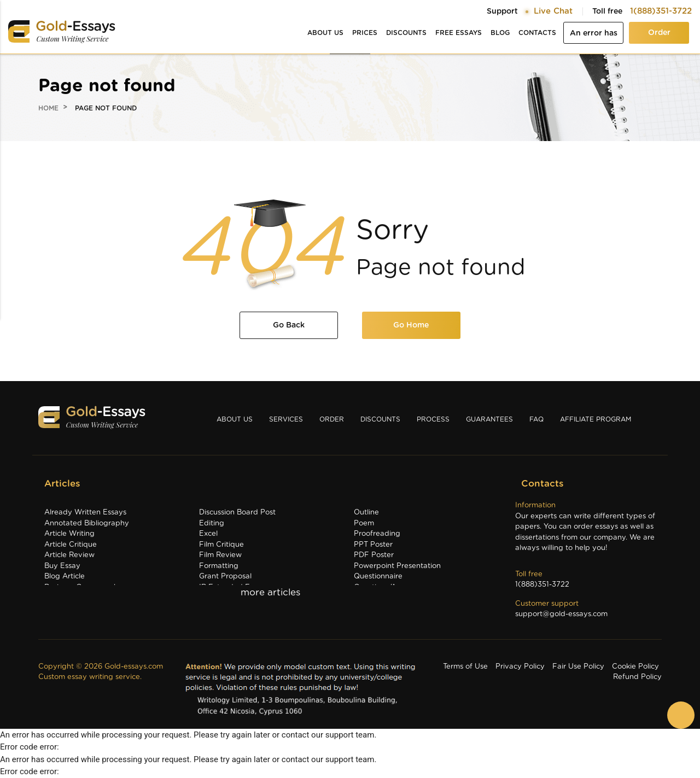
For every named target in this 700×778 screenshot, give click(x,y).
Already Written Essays (85, 513)
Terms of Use (465, 667)
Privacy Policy (520, 667)
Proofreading (377, 534)
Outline (366, 513)
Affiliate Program (596, 419)
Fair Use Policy (578, 667)
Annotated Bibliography (87, 523)
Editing (212, 523)
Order (659, 33)
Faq (536, 419)
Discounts (406, 33)
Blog (500, 33)
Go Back (289, 325)
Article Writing (69, 534)
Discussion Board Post (237, 513)
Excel (208, 534)
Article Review (69, 555)
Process (433, 419)
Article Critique (71, 545)
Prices (365, 33)
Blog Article (65, 577)
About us (325, 33)
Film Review (220, 555)
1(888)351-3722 (661, 11)
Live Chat (553, 11)
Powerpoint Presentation (397, 566)
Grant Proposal (225, 577)
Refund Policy (637, 677)
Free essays (459, 33)
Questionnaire (378, 577)
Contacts (537, 33)
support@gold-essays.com (561, 614)
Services (286, 419)
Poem (364, 523)
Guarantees (489, 419)
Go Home (411, 325)
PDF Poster (374, 555)
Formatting (219, 566)
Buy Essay (62, 566)
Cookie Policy (635, 667)
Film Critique (221, 545)
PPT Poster (373, 545)
